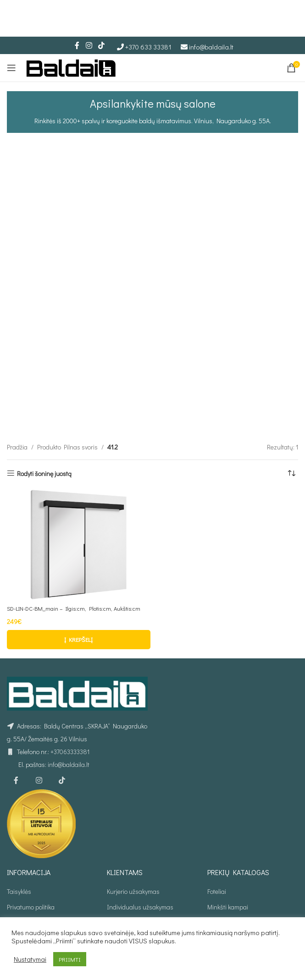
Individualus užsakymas (140, 852)
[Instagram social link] (89, 45)
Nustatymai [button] (30, 959)
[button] (79, 585)
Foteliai (217, 836)
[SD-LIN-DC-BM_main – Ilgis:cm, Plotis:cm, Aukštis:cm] (79, 481)
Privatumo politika (31, 852)
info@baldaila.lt (211, 47)
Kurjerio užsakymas (133, 836)
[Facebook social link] (77, 45)
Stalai (215, 900)
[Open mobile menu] (11, 68)
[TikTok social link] (102, 45)
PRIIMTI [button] (70, 959)
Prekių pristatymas (32, 868)
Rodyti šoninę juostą (44, 409)
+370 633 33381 (148, 47)
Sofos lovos (222, 884)
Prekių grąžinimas (31, 900)
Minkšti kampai (228, 852)
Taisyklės (19, 836)
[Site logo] (71, 67)
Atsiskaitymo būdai (33, 884)
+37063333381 (70, 697)
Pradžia (17, 383)
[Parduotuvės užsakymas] (291, 410)
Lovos (215, 868)
